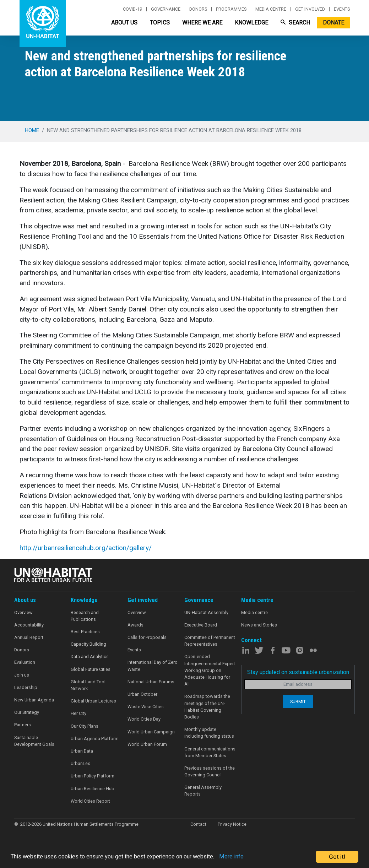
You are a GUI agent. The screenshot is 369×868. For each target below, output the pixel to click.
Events (342, 9)
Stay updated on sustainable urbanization (298, 672)
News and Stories (259, 625)
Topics (160, 23)
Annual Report (29, 637)
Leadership (26, 687)
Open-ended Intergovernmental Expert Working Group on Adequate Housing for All (210, 670)
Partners (23, 725)
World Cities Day (144, 719)
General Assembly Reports (203, 791)
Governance (166, 9)
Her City (78, 713)
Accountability (29, 625)
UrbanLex (80, 763)
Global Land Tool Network (88, 685)
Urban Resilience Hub (93, 789)
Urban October (142, 694)
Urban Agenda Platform (95, 739)
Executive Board (201, 625)
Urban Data (82, 751)
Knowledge (251, 23)
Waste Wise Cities (146, 707)
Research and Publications (85, 616)
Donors (198, 9)
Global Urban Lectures (93, 701)
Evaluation (25, 662)
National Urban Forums (151, 682)
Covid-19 (132, 9)
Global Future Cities (91, 669)
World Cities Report (90, 801)
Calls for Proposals (147, 637)
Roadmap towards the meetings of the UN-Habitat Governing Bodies (207, 707)
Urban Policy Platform (93, 776)
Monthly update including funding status (209, 733)
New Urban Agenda (34, 700)
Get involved (310, 9)
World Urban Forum (147, 744)
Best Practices (85, 632)
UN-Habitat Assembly (206, 612)
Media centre (271, 9)
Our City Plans (85, 726)
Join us (22, 675)
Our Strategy (27, 712)
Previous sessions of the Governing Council (210, 771)
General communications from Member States (210, 752)
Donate (333, 23)
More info (242, 857)
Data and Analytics (90, 657)
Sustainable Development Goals (34, 741)
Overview (23, 612)
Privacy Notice (232, 824)
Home (32, 130)
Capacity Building (88, 644)
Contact (198, 824)
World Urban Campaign (151, 732)
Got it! (337, 857)
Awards (135, 625)
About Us (124, 23)
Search (295, 23)
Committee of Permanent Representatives (210, 641)
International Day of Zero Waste (153, 666)
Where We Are (202, 23)
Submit (298, 702)
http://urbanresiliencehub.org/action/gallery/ (86, 548)
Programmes (231, 9)
